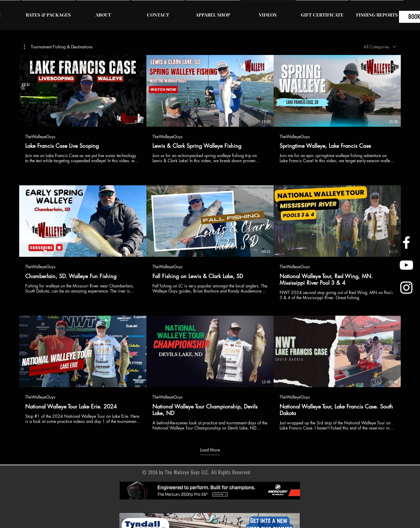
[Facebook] (406, 243)
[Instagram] (406, 288)
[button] (58, 47)
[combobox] (380, 47)
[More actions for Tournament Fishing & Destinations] (58, 47)
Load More (210, 450)
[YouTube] (406, 265)
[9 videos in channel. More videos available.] (210, 243)
